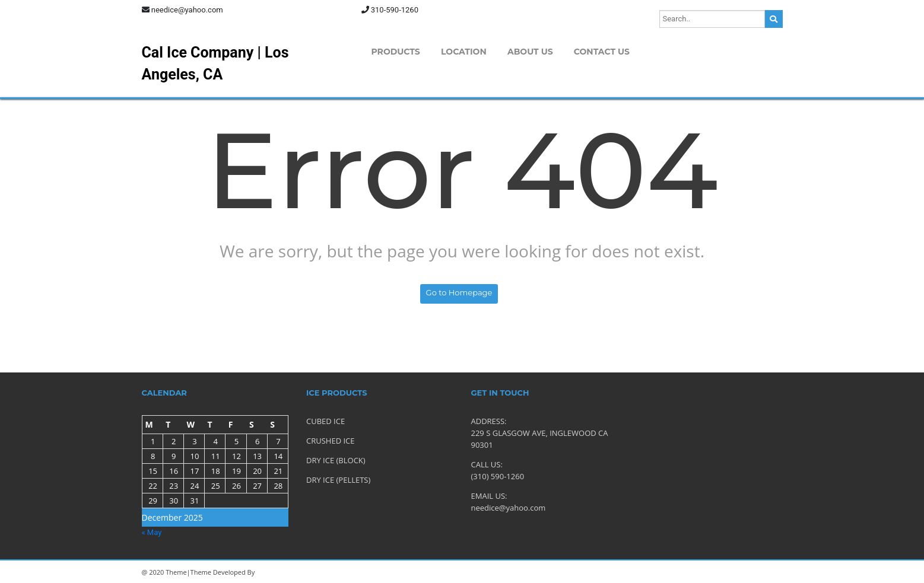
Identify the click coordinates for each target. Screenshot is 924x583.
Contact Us (602, 52)
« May (152, 532)
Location (464, 52)
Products (396, 52)
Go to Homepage (459, 292)
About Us (530, 52)
